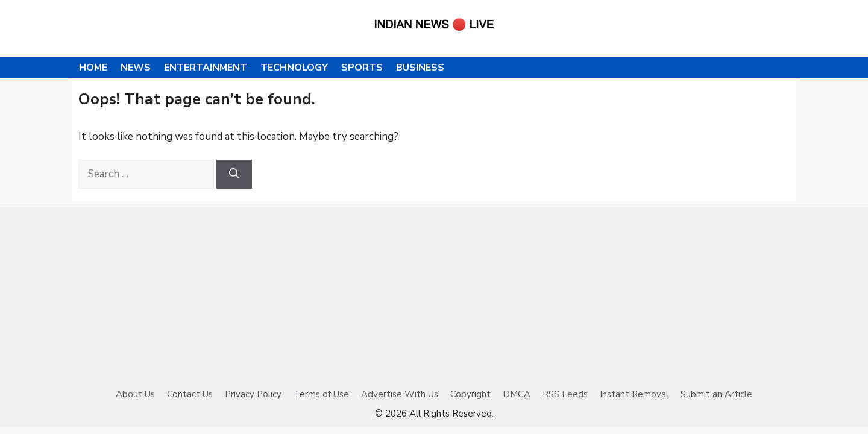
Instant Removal (634, 394)
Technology (294, 68)
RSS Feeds (565, 394)
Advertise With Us (400, 394)
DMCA (517, 394)
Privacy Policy (253, 394)
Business (420, 68)
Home (93, 68)
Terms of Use (321, 394)
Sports (362, 68)
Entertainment (206, 68)
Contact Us (190, 394)
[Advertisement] (434, 291)
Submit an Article (716, 394)
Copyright (470, 394)
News (136, 68)
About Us (135, 394)
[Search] (234, 174)
